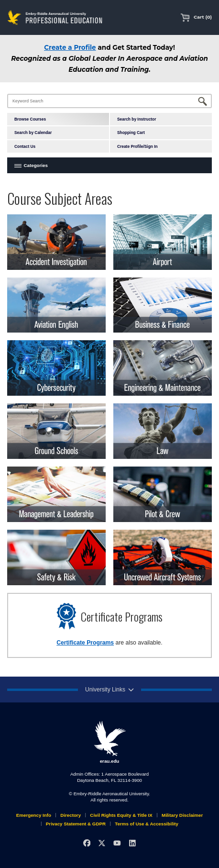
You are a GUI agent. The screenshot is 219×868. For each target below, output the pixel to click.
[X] (102, 843)
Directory (71, 815)
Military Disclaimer (182, 815)
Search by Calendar (33, 133)
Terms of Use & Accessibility (147, 824)
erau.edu (109, 742)
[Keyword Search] (109, 101)
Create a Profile (70, 47)
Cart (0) (196, 17)
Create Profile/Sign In (137, 146)
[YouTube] (117, 843)
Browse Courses (30, 119)
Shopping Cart (131, 133)
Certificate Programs (85, 643)
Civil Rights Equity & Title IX (121, 815)
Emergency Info (34, 815)
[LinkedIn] (132, 843)
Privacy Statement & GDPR (76, 824)
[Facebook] (87, 843)
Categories (36, 165)
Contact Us (25, 146)
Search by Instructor (137, 119)
